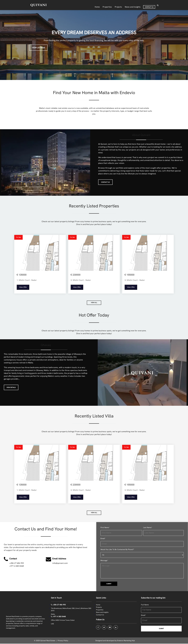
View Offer (23, 287)
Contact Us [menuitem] (149, 5)
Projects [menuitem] (118, 5)
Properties (100, 610)
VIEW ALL (94, 303)
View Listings (38, 48)
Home (98, 605)
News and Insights (102, 613)
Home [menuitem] (97, 5)
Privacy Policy (63, 641)
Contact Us (100, 615)
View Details (11, 388)
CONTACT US (105, 182)
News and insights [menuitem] (133, 5)
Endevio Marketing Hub (126, 641)
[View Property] (40, 264)
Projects (99, 608)
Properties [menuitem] (107, 5)
